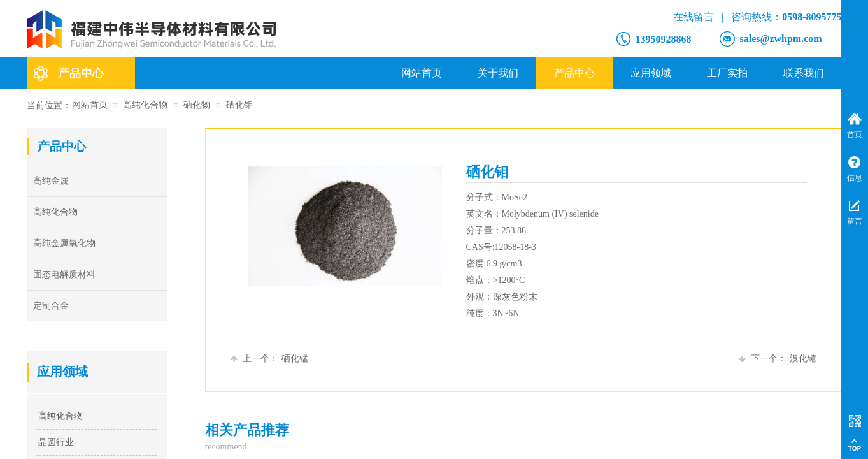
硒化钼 (239, 105)
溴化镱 (778, 359)
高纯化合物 (145, 105)
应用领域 (651, 73)
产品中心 (574, 73)
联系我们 (804, 73)
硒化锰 (269, 359)
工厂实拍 (727, 73)
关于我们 (498, 73)
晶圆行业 (56, 442)
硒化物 (197, 105)
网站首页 (422, 73)
